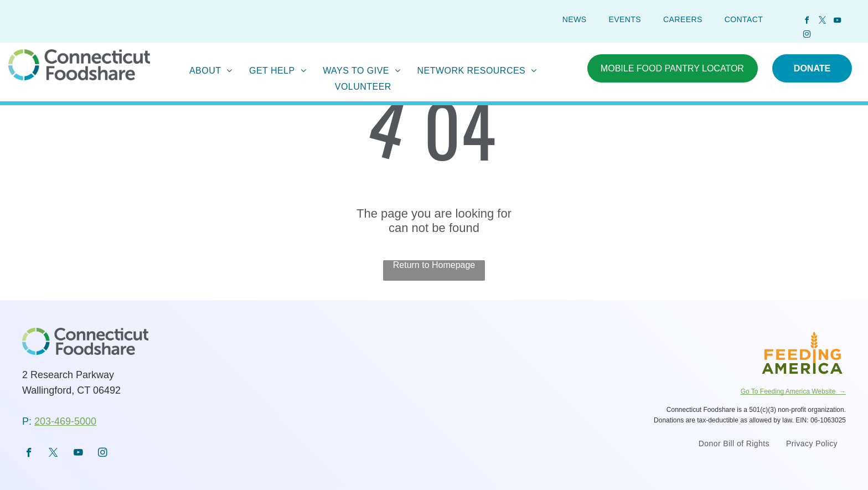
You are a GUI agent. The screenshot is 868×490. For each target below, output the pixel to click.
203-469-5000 (65, 421)
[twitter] (822, 22)
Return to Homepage (434, 265)
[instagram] (807, 36)
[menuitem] (575, 19)
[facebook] (807, 22)
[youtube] (838, 22)
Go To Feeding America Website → (793, 391)
